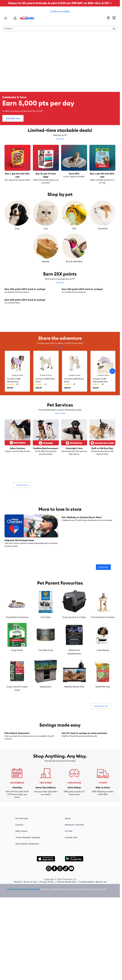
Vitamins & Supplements (74, 712)
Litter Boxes (103, 710)
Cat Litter (46, 677)
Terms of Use (31, 965)
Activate (60, 282)
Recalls (18, 965)
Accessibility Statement (27, 927)
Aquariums (46, 747)
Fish (74, 228)
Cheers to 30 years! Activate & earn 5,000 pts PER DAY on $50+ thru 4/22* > (60, 3)
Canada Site (71, 920)
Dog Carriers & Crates (74, 677)
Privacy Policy (47, 965)
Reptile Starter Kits (74, 747)
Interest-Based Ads (67, 965)
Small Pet (103, 228)
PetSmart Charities (74, 908)
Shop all (60, 139)
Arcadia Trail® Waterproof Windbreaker (14, 442)
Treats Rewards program (28, 920)
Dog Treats (17, 710)
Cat (46, 228)
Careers (20, 908)
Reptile (46, 261)
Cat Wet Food (46, 710)
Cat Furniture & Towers (103, 677)
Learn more (60, 473)
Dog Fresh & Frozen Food (17, 748)
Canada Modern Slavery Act (93, 965)
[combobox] (60, 29)
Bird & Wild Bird (74, 261)
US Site (69, 914)
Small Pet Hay (103, 747)
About (68, 901)
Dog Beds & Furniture (17, 677)
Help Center (22, 914)
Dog (17, 228)
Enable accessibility (60, 11)
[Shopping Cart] (114, 18)
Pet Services (22, 901)
